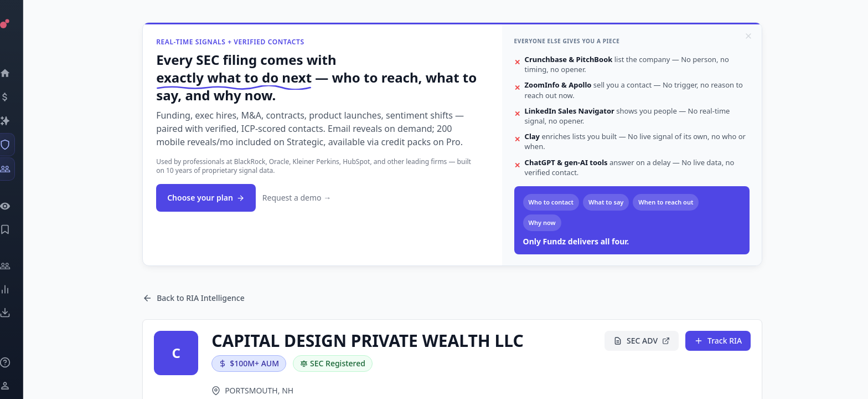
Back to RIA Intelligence (195, 298)
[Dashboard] (20, 73)
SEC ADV (643, 341)
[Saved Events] (20, 229)
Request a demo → (298, 198)
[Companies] (20, 121)
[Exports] (20, 313)
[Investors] (20, 169)
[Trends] (20, 289)
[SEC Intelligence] (20, 145)
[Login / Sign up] (20, 386)
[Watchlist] (20, 206)
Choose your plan (208, 198)
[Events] (20, 97)
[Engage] (20, 266)
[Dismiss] (750, 36)
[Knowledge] (20, 362)
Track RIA (720, 341)
